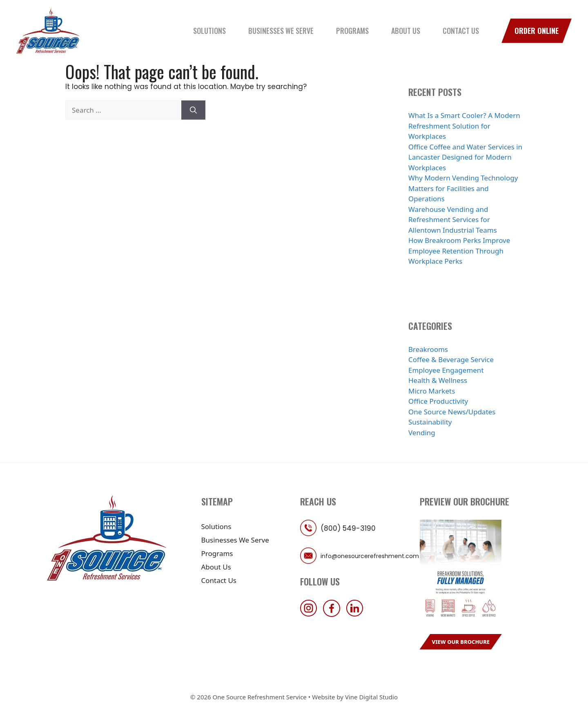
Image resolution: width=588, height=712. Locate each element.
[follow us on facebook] (334, 614)
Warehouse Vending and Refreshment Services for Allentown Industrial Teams (453, 220)
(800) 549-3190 (348, 528)
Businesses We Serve (281, 31)
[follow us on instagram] (311, 614)
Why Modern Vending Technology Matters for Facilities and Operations (463, 188)
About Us (406, 31)
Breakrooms (428, 349)
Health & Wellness (438, 380)
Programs (352, 31)
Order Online (537, 31)
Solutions (209, 31)
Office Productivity (438, 401)
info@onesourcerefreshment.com (370, 556)
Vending (422, 433)
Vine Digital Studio (371, 697)
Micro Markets (432, 391)
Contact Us (461, 31)
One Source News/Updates (452, 412)
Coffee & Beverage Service (451, 359)
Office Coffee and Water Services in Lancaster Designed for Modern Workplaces (465, 157)
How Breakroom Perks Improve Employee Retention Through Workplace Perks (459, 251)
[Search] (193, 110)
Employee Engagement (446, 370)
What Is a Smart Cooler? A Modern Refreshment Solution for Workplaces (464, 126)
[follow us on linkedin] (357, 614)
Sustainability (430, 422)
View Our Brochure (461, 642)
